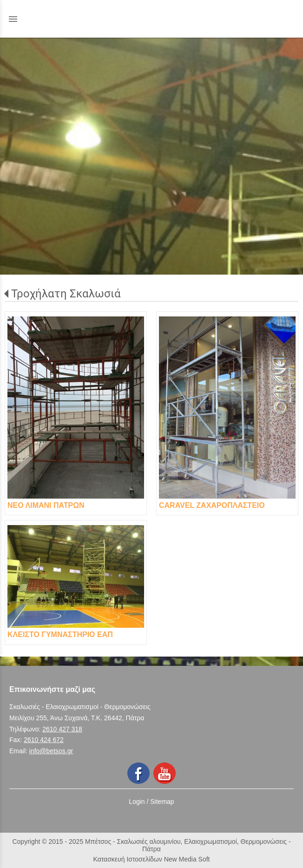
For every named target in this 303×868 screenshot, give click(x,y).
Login (137, 802)
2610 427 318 (62, 729)
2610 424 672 (44, 740)
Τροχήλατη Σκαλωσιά (66, 294)
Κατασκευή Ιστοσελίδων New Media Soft (152, 859)
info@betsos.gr (51, 751)
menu (13, 19)
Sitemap (162, 802)
